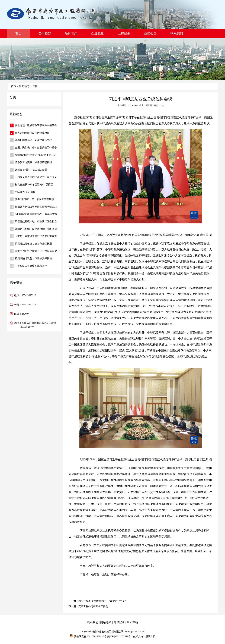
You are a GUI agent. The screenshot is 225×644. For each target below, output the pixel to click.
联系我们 (177, 33)
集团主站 (132, 622)
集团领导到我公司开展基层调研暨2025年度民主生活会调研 (36, 207)
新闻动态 (71, 33)
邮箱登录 (119, 622)
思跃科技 (150, 637)
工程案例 (124, 33)
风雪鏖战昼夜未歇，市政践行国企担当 (36, 222)
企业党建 (98, 33)
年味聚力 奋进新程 (25, 192)
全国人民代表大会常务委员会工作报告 (36, 148)
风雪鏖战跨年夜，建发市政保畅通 (33, 244)
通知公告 (150, 33)
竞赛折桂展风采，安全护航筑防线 (33, 140)
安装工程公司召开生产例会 (93, 606)
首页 (18, 33)
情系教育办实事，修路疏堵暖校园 (33, 162)
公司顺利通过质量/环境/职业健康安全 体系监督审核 (35, 155)
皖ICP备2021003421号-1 (120, 637)
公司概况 (45, 33)
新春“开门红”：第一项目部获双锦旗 (34, 199)
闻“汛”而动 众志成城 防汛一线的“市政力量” (102, 601)
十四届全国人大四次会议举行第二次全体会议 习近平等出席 (36, 178)
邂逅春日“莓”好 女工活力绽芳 (31, 170)
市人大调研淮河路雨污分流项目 (32, 133)
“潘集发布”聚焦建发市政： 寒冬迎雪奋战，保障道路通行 (36, 214)
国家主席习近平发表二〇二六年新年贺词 (36, 251)
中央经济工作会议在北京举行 (31, 266)
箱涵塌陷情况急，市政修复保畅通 (33, 258)
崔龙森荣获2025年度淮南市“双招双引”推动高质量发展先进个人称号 (34, 185)
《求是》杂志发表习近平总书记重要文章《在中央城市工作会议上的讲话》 (36, 237)
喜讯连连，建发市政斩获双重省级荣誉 (36, 125)
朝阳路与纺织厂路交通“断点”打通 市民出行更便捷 (36, 229)
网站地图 (106, 622)
